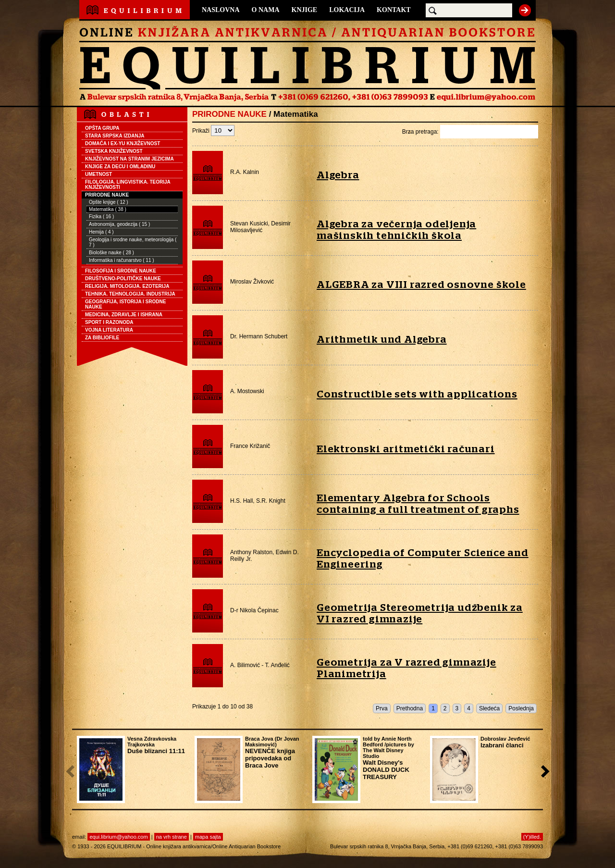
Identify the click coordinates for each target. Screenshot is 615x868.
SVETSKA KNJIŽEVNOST (114, 151)
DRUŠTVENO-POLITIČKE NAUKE (123, 279)
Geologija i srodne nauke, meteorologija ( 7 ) (133, 242)
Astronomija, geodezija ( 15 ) (119, 224)
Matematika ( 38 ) (108, 209)
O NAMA (266, 10)
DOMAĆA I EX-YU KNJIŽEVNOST (123, 143)
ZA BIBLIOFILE (102, 338)
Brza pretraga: (470, 132)
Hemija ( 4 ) (101, 232)
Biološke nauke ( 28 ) (111, 253)
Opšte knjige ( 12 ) (109, 202)
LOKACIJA (347, 10)
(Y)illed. (532, 837)
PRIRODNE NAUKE (107, 195)
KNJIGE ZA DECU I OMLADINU (120, 167)
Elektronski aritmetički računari (406, 449)
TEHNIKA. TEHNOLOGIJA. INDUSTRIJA (130, 294)
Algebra (338, 175)
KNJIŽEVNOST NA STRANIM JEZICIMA (129, 159)
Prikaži (213, 131)
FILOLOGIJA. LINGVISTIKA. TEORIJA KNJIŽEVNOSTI (128, 185)
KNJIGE (305, 10)
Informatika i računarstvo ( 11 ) (122, 260)
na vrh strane (172, 837)
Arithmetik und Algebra (382, 340)
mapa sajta (208, 837)
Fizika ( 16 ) (101, 217)
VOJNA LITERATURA (109, 330)
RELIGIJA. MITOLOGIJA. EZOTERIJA (127, 286)
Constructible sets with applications (417, 394)
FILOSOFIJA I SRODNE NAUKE (121, 271)
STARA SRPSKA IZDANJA (115, 136)
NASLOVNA (221, 10)
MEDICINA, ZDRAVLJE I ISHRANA (124, 315)
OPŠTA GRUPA (102, 128)
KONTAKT (394, 10)
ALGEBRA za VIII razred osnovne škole (421, 285)
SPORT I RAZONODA (109, 322)
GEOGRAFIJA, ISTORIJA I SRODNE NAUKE (125, 304)
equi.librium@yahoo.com (118, 837)
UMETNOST (98, 174)
